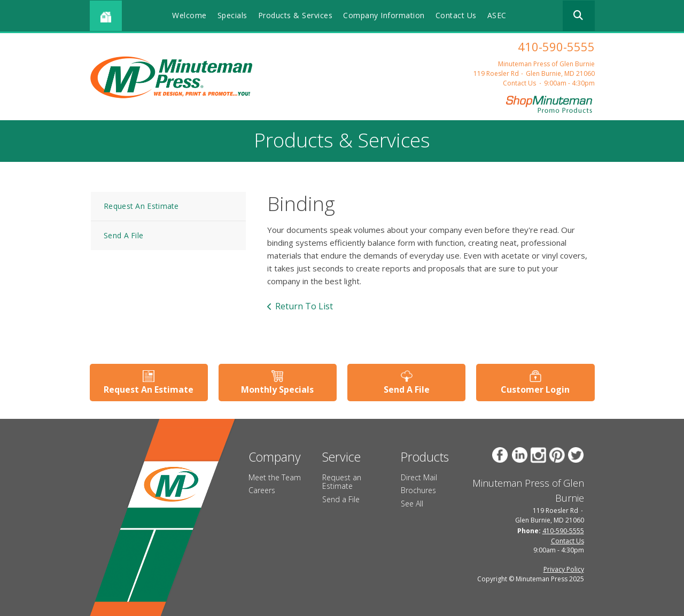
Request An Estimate (141, 206)
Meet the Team (275, 477)
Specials (232, 15)
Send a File (341, 499)
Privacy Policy (564, 569)
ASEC (497, 15)
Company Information (384, 15)
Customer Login (535, 389)
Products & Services (296, 15)
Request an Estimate (342, 482)
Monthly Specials (277, 389)
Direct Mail (419, 477)
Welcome (189, 15)
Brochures (418, 490)
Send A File (123, 235)
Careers (262, 490)
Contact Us (456, 15)
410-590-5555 (556, 46)
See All (412, 504)
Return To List (304, 306)
